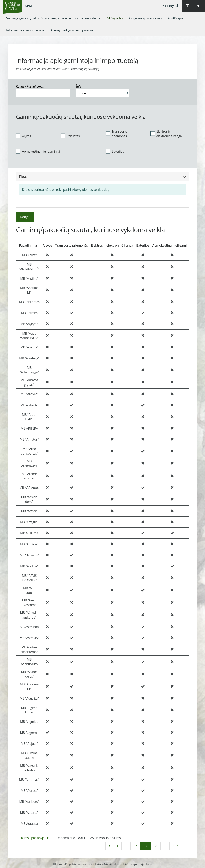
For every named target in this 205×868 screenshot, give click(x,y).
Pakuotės (70, 136)
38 (155, 846)
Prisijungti (170, 6)
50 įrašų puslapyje (34, 838)
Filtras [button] (102, 177)
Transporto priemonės (116, 134)
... (126, 846)
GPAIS (29, 6)
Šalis (79, 86)
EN (197, 6)
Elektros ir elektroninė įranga (166, 134)
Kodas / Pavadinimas (30, 86)
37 (145, 846)
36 (135, 846)
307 (175, 846)
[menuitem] (53, 18)
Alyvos (23, 136)
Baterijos (115, 151)
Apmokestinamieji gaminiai (38, 151)
